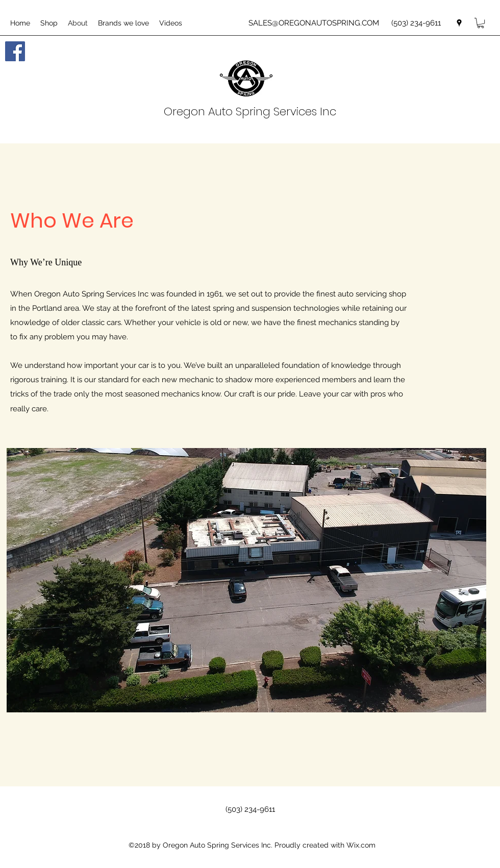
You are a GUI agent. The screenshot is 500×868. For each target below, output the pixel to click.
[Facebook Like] (97, 61)
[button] (481, 23)
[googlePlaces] (459, 23)
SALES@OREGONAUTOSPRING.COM (314, 23)
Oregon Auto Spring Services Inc (250, 111)
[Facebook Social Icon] (15, 51)
